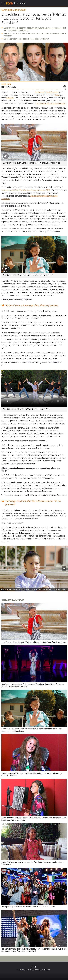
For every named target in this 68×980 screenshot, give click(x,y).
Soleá (57, 95)
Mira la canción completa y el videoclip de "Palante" (26, 39)
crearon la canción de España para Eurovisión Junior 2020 (26, 190)
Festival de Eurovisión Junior (47, 92)
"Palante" (10, 98)
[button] (64, 568)
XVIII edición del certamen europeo (50, 104)
